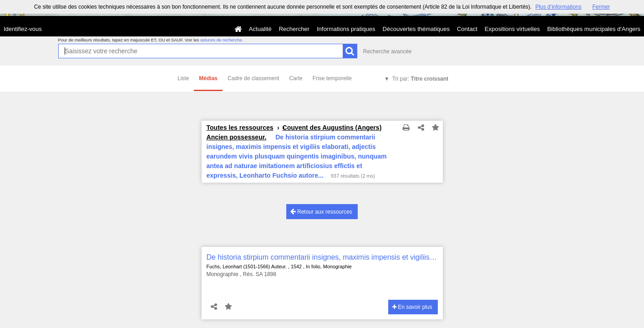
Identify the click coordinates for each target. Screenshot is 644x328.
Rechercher (294, 29)
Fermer (601, 7)
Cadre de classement (253, 78)
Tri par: (420, 79)
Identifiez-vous (23, 29)
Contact (467, 29)
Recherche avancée (388, 51)
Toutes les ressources (240, 128)
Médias (208, 78)
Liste (183, 78)
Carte (296, 78)
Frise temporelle (332, 78)
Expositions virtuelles (512, 29)
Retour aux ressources (321, 212)
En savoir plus (412, 307)
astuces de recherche (221, 40)
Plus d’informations (558, 7)
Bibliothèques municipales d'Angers (594, 29)
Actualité (260, 29)
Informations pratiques (346, 29)
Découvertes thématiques (416, 29)
